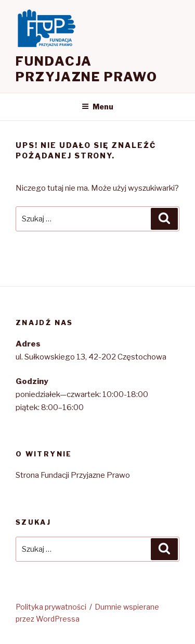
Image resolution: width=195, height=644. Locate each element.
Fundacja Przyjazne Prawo (87, 69)
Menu (97, 107)
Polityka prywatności (51, 607)
